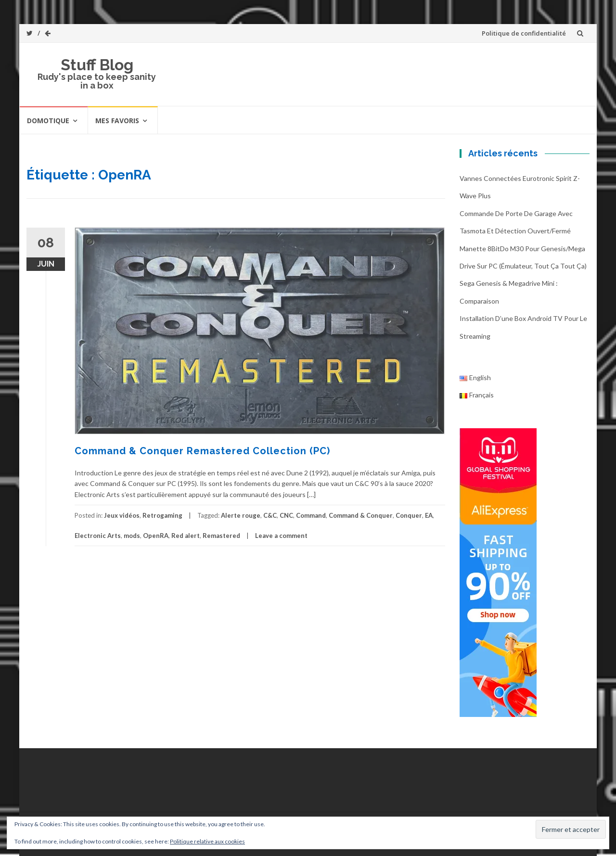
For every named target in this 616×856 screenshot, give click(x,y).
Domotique (48, 121)
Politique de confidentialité (524, 33)
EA (429, 515)
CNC (286, 515)
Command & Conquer (361, 515)
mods (132, 536)
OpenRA (156, 536)
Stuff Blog (97, 65)
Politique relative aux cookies (207, 841)
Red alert (186, 536)
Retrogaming (162, 515)
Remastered (221, 536)
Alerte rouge (241, 515)
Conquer (409, 515)
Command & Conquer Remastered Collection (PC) (202, 451)
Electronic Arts (98, 536)
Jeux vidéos (122, 515)
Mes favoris (117, 121)
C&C (270, 515)
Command (311, 515)
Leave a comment (281, 536)
